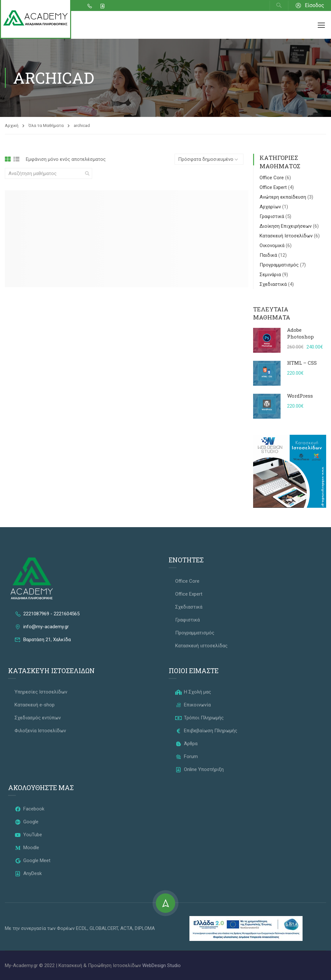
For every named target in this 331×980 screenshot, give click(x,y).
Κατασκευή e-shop (35, 705)
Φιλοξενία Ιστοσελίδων (40, 731)
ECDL (82, 928)
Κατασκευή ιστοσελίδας (201, 646)
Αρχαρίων (271, 207)
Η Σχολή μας (193, 692)
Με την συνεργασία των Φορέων (40, 928)
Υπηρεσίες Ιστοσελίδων (41, 692)
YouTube (28, 835)
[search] (87, 173)
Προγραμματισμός (280, 265)
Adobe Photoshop (300, 333)
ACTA (126, 928)
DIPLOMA (145, 928)
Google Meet (32, 860)
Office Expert (274, 187)
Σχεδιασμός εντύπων (38, 718)
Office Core (272, 178)
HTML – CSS (302, 363)
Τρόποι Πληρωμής (199, 718)
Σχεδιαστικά (274, 284)
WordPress (300, 396)
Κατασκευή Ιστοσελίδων (287, 236)
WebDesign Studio (161, 965)
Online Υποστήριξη (199, 769)
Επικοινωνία (193, 705)
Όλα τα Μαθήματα (46, 125)
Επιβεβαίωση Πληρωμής (206, 731)
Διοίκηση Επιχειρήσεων (286, 226)
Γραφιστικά (272, 216)
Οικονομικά (273, 245)
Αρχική (12, 125)
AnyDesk (28, 873)
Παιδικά (269, 255)
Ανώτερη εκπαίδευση (283, 197)
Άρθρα (186, 744)
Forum (187, 756)
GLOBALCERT (104, 928)
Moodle (27, 848)
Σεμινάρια (271, 275)
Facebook (29, 809)
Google (27, 822)
